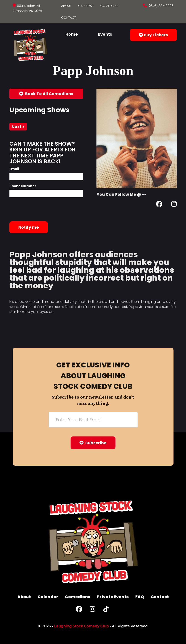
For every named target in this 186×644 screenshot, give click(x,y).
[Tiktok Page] (106, 610)
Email (14, 169)
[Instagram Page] (174, 205)
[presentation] (43, 209)
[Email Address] (93, 420)
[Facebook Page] (159, 205)
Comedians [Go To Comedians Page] (109, 6)
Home (72, 34)
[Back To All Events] (46, 94)
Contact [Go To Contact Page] (69, 18)
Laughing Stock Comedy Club (81, 626)
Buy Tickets (153, 35)
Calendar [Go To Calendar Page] (86, 6)
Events (105, 34)
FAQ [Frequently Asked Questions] (140, 597)
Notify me (29, 227)
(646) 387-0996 (161, 6)
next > (18, 127)
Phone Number (23, 186)
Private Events (113, 597)
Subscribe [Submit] (93, 443)
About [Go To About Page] (66, 6)
